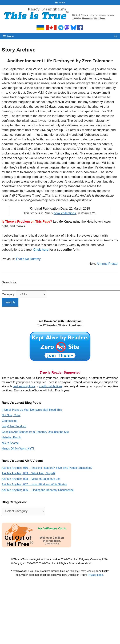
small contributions (51, 386)
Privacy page (95, 575)
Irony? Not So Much (14, 426)
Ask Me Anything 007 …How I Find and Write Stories (34, 484)
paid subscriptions (24, 386)
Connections (9, 421)
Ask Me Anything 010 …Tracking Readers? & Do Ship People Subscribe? (47, 468)
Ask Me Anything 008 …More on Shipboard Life (31, 479)
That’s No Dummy (28, 259)
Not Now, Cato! (11, 415)
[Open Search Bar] (116, 36)
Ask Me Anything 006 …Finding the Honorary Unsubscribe (38, 490)
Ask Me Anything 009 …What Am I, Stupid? (29, 473)
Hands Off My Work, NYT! (18, 449)
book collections (65, 213)
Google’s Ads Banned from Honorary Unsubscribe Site (35, 432)
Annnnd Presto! (107, 264)
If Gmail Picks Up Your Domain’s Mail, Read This (32, 410)
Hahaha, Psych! (12, 437)
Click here (41, 250)
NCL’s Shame (10, 443)
